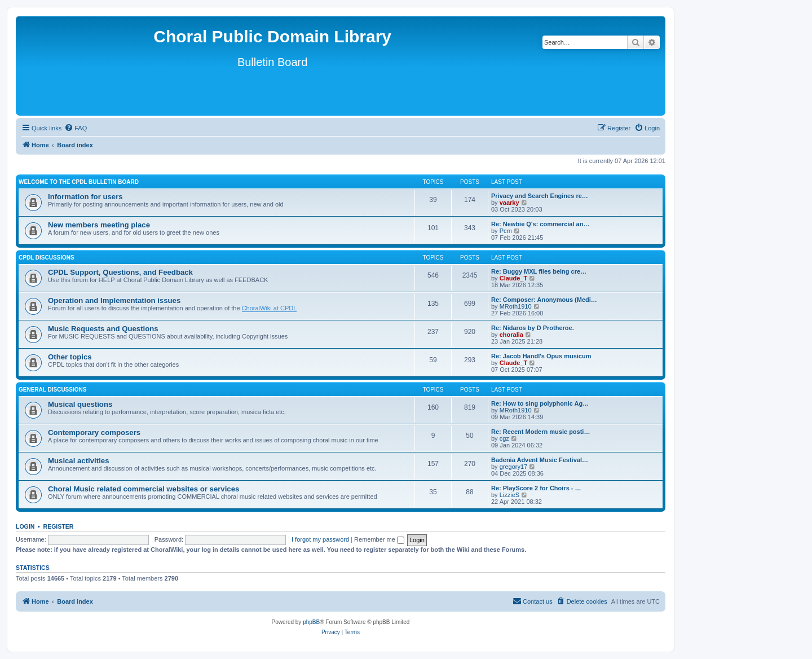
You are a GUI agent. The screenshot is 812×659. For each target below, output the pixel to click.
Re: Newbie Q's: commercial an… (540, 224)
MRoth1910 (516, 306)
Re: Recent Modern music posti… (540, 432)
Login (25, 526)
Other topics (70, 357)
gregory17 (514, 467)
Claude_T (514, 278)
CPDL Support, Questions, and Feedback (120, 272)
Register (59, 526)
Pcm (506, 231)
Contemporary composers (94, 432)
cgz (504, 438)
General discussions (52, 390)
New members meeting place (99, 225)
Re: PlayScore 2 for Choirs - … (536, 488)
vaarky (509, 203)
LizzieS (509, 495)
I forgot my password (320, 539)
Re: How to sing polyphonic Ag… (540, 403)
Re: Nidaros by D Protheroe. (533, 328)
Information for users (85, 197)
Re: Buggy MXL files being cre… (539, 271)
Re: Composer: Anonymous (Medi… (544, 300)
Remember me (379, 539)
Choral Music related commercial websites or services (144, 489)
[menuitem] (76, 128)
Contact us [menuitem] (533, 601)
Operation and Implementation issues (114, 300)
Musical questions (80, 404)
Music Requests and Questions (103, 329)
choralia (511, 335)
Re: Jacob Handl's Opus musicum (541, 356)
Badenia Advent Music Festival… (540, 460)
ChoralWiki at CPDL (270, 308)
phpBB (311, 622)
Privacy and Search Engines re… (540, 196)
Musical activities (78, 461)
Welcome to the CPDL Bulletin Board (79, 182)
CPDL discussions (47, 258)
